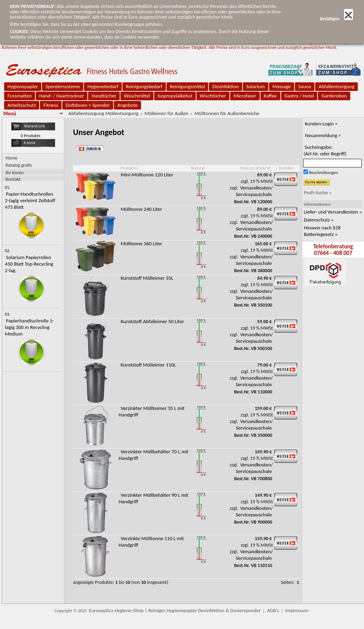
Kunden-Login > (321, 124)
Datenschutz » (319, 220)
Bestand (198, 168)
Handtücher (104, 96)
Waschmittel (137, 96)
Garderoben (334, 96)
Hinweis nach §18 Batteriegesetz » (322, 231)
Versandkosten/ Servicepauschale (254, 191)
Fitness (51, 105)
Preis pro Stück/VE (255, 168)
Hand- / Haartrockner (62, 96)
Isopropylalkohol (175, 96)
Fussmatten (20, 96)
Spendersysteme (63, 86)
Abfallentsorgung (336, 86)
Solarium (256, 86)
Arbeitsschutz (22, 105)
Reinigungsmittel (188, 86)
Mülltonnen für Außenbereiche (227, 113)
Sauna (305, 86)
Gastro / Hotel (299, 96)
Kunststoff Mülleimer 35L (147, 278)
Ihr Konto (15, 172)
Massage (282, 86)
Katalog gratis (19, 165)
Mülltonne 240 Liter (142, 209)
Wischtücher (213, 96)
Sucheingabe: (325, 150)
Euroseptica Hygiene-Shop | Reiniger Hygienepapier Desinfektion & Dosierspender (175, 610)
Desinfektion (225, 86)
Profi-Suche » (318, 193)
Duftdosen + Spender (88, 105)
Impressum (297, 610)
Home (11, 158)
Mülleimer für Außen (166, 113)
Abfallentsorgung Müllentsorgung (104, 113)
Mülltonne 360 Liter (142, 244)
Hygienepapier (23, 86)
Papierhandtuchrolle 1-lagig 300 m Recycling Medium (29, 327)
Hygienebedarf (103, 86)
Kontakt (13, 179)
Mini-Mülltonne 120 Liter (147, 175)
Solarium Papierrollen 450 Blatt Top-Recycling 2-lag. (29, 264)
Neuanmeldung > (323, 135)
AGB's (273, 610)
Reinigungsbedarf (144, 86)
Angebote (127, 105)
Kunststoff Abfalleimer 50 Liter (152, 321)
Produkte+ (129, 168)
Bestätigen (336, 19)
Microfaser (245, 96)
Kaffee (270, 96)
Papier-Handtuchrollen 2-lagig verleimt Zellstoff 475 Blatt (30, 200)
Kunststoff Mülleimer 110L (148, 365)
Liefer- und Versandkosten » (333, 212)
